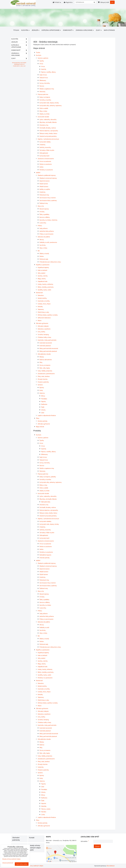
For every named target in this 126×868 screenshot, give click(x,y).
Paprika (43, 401)
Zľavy (99, 30)
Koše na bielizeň (42, 270)
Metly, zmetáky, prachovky (46, 287)
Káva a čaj (41, 206)
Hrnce (41, 64)
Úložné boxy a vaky (43, 312)
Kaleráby (44, 806)
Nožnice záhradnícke (46, 360)
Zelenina (42, 393)
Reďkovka (44, 404)
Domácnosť (68, 30)
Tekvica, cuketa (46, 809)
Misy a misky (43, 111)
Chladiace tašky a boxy (44, 337)
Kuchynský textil (44, 156)
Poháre (42, 256)
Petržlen (44, 812)
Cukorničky (43, 223)
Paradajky (44, 399)
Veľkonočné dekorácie (44, 318)
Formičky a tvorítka (45, 100)
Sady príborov (44, 228)
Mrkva (43, 396)
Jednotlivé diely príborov (47, 231)
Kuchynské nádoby (45, 142)
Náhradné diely (46, 502)
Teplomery (41, 309)
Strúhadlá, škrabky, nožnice (48, 128)
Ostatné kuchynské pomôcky (48, 136)
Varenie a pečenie (43, 58)
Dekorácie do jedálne (44, 237)
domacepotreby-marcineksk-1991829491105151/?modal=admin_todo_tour (19, 64)
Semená (40, 385)
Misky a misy (43, 485)
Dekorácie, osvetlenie (44, 329)
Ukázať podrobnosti (8, 863)
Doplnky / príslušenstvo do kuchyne (48, 139)
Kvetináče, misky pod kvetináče (47, 340)
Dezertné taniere (44, 181)
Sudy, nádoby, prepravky (45, 371)
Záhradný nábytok (43, 326)
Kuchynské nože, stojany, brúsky (49, 103)
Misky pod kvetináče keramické (49, 348)
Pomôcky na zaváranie (46, 170)
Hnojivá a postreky (43, 382)
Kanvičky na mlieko (45, 605)
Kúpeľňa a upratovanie (51, 30)
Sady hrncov (43, 75)
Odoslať (97, 846)
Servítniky (43, 245)
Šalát (43, 407)
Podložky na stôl (44, 627)
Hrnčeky (42, 212)
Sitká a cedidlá (44, 108)
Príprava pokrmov (43, 94)
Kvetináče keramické (46, 343)
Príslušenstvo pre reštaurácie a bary (50, 262)
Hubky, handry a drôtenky (45, 284)
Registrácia (68, 2)
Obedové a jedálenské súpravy (47, 175)
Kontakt (32, 838)
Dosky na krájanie (45, 97)
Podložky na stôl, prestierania (48, 242)
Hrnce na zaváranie (45, 161)
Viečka (41, 167)
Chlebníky (42, 145)
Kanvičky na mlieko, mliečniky (48, 220)
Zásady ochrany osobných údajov (33, 866)
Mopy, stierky (42, 279)
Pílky (41, 362)
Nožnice (42, 745)
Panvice (42, 86)
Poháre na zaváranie (46, 164)
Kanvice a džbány (45, 217)
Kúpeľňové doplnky (43, 267)
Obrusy (42, 240)
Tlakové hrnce (44, 78)
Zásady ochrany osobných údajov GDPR (35, 848)
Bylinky (42, 387)
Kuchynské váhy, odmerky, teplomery (51, 105)
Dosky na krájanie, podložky (48, 477)
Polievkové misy (44, 195)
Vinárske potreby (44, 558)
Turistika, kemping (43, 334)
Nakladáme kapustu (45, 555)
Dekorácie (41, 295)
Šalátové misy (44, 203)
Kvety (41, 390)
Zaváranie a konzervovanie (46, 159)
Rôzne (40, 320)
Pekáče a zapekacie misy (47, 89)
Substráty (41, 767)
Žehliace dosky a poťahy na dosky (48, 315)
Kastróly (44, 69)
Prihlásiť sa (57, 2)
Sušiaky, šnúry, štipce (44, 304)
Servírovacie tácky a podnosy (48, 200)
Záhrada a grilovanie (85, 30)
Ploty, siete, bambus (44, 376)
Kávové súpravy (44, 209)
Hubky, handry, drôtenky (45, 669)
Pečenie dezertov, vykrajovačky (49, 131)
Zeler (43, 413)
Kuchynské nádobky (45, 521)
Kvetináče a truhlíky (44, 301)
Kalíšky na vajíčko (45, 189)
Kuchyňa (25, 30)
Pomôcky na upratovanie (45, 678)
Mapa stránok (109, 30)
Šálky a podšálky (44, 214)
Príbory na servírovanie (46, 234)
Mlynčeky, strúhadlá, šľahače (48, 122)
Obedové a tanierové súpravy (48, 178)
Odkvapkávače (44, 153)
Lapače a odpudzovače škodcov (47, 415)
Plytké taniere (44, 184)
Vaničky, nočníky (43, 276)
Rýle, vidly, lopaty (45, 368)
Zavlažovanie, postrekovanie (46, 374)
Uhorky (43, 410)
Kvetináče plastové (45, 346)
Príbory (40, 226)
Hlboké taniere (44, 186)
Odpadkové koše (43, 281)
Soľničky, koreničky (45, 147)
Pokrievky (42, 92)
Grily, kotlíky (41, 332)
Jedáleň (36, 30)
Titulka (16, 30)
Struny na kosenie (45, 365)
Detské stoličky (42, 298)
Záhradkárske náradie (44, 354)
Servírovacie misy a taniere (48, 198)
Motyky (42, 357)
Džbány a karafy (44, 253)
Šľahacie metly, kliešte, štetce (48, 133)
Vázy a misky (43, 248)
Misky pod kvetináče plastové (48, 351)
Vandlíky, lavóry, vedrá (44, 290)
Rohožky (40, 307)
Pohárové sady (44, 259)
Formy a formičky (45, 83)
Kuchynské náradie (43, 117)
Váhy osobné (41, 273)
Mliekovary (43, 80)
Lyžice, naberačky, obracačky (48, 119)
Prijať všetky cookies (22, 864)
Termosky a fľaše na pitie (47, 150)
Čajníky (42, 61)
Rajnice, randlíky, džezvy (48, 72)
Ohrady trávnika (43, 379)
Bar (39, 251)
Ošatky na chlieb (44, 114)
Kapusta (44, 803)
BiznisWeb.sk (111, 866)
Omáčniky (42, 192)
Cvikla (43, 815)
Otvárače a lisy (44, 125)
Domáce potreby (43, 421)
